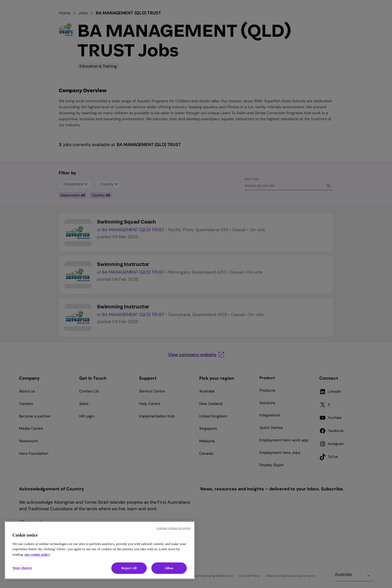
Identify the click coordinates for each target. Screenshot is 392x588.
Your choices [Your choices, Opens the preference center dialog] (22, 568)
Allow (169, 568)
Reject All (129, 568)
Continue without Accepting (174, 528)
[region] (100, 550)
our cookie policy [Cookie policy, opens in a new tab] (37, 554)
